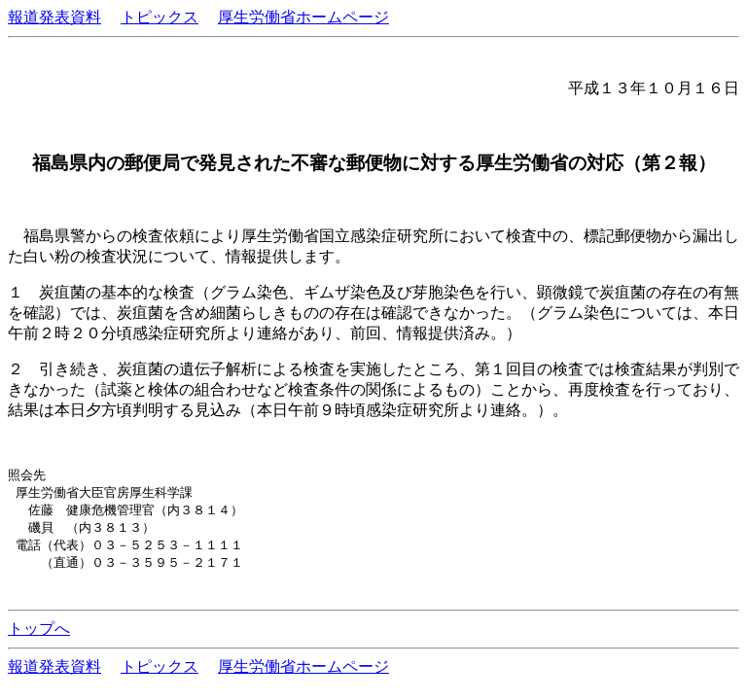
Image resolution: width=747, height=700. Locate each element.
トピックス (160, 17)
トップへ (39, 634)
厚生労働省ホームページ (303, 17)
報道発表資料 (54, 17)
